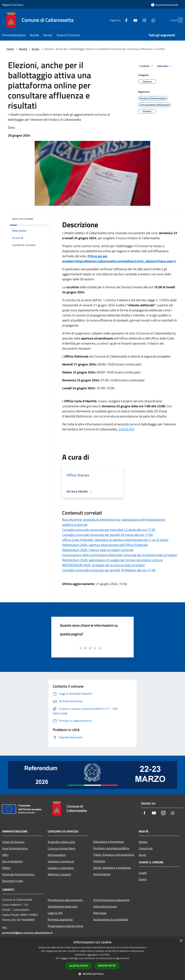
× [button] (181, 941)
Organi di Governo (13, 842)
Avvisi (35, 49)
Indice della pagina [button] (23, 219)
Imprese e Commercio (61, 861)
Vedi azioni (165, 66)
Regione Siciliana (13, 5)
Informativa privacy (105, 906)
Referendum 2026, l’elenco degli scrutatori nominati (98, 550)
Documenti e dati (13, 881)
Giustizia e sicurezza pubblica (111, 848)
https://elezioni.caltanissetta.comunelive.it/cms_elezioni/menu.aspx (124, 261)
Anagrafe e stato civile (61, 842)
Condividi (147, 66)
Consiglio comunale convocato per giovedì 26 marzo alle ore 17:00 (107, 535)
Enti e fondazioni (12, 861)
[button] (92, 974)
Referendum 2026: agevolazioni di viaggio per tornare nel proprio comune (112, 560)
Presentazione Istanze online (65, 926)
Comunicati (146, 848)
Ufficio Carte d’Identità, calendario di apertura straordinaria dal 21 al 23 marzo (115, 540)
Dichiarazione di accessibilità (111, 919)
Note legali (100, 913)
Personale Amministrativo (18, 874)
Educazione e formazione (108, 842)
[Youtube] (128, 20)
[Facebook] (119, 20)
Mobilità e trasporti (59, 874)
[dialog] (92, 958)
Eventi (143, 879)
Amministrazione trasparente (111, 900)
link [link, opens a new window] (127, 958)
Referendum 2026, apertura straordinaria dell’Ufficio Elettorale (105, 545)
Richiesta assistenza (60, 919)
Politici (6, 868)
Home (10, 49)
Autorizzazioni (102, 874)
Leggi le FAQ (55, 913)
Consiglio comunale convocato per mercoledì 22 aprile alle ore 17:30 (109, 530)
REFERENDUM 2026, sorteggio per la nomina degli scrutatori (104, 565)
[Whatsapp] (146, 20)
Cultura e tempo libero (61, 848)
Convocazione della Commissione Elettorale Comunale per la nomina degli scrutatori (120, 555)
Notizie (143, 842)
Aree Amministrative (15, 848)
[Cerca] (178, 20)
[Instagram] (137, 20)
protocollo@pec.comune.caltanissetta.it (27, 933)
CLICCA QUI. (126, 429)
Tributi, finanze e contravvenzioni (114, 855)
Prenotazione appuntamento (65, 900)
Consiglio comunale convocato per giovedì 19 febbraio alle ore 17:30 (109, 570)
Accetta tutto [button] (79, 966)
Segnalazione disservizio (63, 906)
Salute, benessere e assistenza (112, 868)
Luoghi (143, 873)
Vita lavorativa (57, 855)
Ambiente (99, 861)
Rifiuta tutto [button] (107, 966)
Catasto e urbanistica (61, 868)
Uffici (5, 855)
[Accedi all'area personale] (165, 5)
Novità (23, 49)
